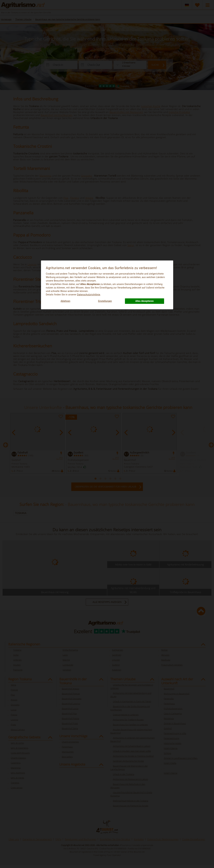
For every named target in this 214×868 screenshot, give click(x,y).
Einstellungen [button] (105, 301)
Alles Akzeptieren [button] (145, 301)
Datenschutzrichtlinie (89, 295)
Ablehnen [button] (65, 301)
